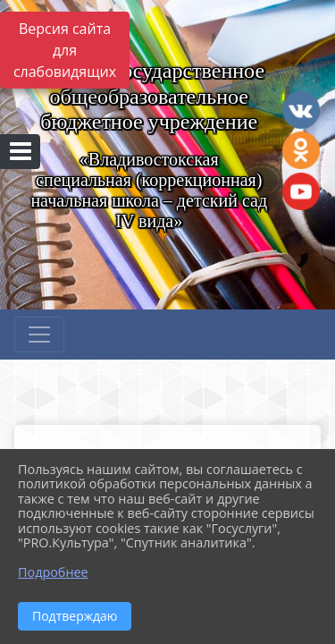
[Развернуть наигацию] (39, 335)
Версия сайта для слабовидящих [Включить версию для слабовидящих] (65, 50)
